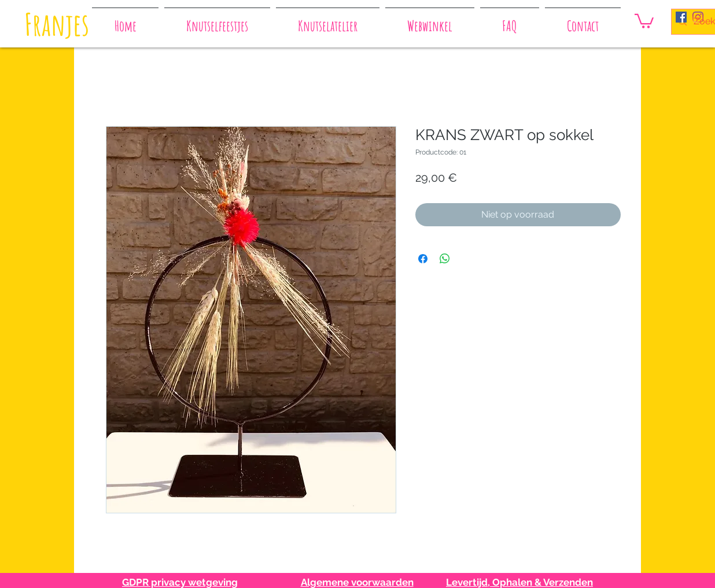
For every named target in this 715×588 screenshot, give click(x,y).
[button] (644, 20)
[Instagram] (698, 17)
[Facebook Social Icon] (681, 17)
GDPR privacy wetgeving (180, 582)
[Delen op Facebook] (423, 259)
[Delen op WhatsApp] (445, 259)
